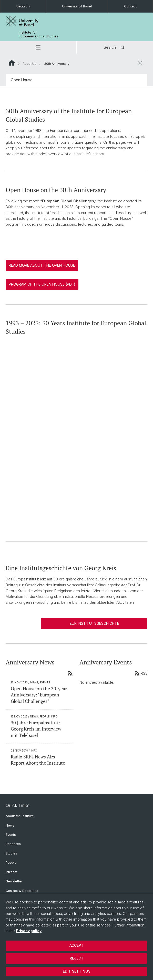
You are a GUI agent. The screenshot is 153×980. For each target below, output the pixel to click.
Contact (130, 6)
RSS (141, 673)
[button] (38, 47)
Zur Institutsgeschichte (94, 623)
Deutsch (23, 6)
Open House (22, 80)
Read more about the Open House (42, 265)
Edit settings (77, 971)
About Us (29, 64)
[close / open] (140, 63)
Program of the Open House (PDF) (42, 284)
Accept (76, 945)
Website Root (12, 63)
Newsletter (14, 881)
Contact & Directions (22, 891)
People (11, 863)
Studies (11, 853)
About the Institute (20, 816)
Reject (77, 958)
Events (11, 835)
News (10, 825)
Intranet (12, 872)
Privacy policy (29, 931)
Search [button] (115, 47)
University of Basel (77, 6)
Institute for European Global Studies (38, 34)
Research (13, 844)
